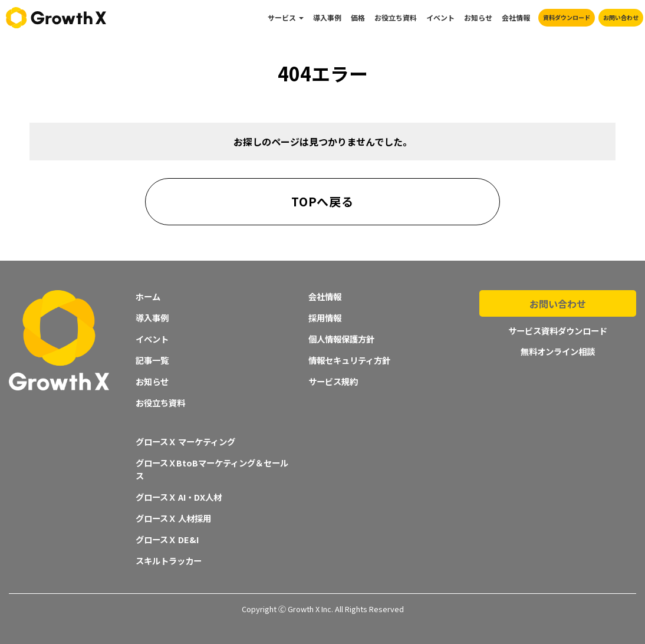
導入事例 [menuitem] (327, 17)
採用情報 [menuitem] (325, 318)
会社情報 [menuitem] (516, 17)
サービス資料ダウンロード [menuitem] (558, 328)
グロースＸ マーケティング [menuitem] (185, 441)
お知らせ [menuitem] (478, 17)
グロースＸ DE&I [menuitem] (167, 539)
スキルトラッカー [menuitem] (169, 561)
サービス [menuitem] (282, 17)
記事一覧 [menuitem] (152, 360)
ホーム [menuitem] (148, 296)
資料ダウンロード (567, 17)
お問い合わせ (621, 17)
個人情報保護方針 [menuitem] (341, 339)
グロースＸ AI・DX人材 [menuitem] (179, 497)
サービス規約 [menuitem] (333, 381)
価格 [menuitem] (358, 17)
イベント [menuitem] (440, 17)
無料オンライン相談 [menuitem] (558, 348)
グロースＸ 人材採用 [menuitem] (173, 518)
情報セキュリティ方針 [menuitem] (349, 360)
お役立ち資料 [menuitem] (396, 17)
